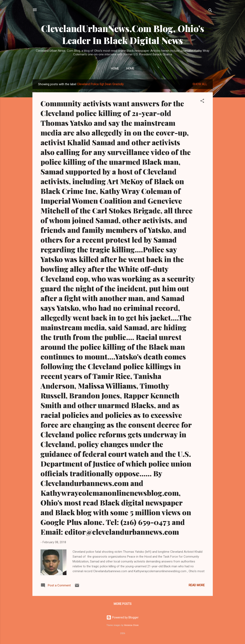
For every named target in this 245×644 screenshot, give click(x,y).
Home (115, 69)
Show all (200, 84)
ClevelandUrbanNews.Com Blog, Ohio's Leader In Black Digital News (123, 34)
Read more (197, 585)
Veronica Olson (131, 625)
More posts (123, 604)
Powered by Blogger (122, 617)
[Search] (210, 11)
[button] (202, 102)
